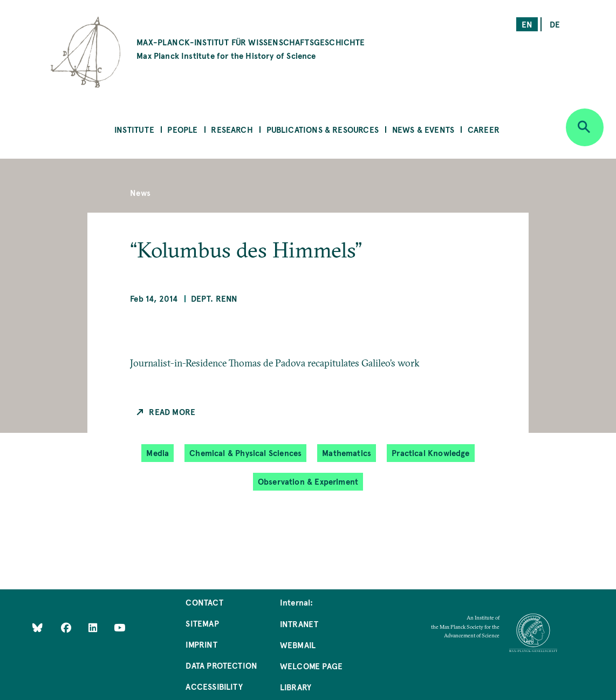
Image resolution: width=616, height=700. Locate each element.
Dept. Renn (214, 298)
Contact (204, 602)
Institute (134, 129)
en (527, 24)
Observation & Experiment (308, 481)
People (182, 129)
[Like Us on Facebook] (67, 627)
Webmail (298, 645)
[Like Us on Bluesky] (37, 627)
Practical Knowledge (430, 453)
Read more (172, 412)
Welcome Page (311, 666)
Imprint (201, 644)
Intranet (299, 624)
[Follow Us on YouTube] (119, 627)
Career (484, 129)
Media (158, 453)
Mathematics (347, 453)
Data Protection (221, 665)
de (555, 24)
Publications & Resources (323, 129)
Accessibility (214, 686)
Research (232, 129)
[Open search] (585, 127)
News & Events (423, 129)
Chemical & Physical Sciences (245, 453)
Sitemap (202, 623)
